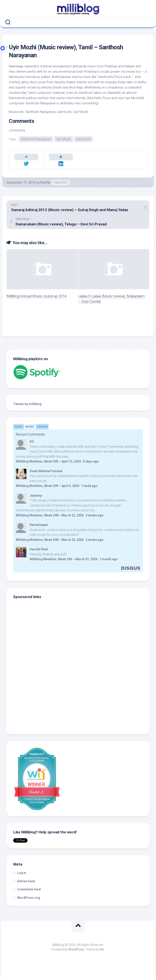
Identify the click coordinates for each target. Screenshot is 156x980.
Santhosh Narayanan (36, 139)
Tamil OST (61, 182)
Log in (22, 873)
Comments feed (29, 889)
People (19, 427)
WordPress (76, 949)
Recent (30, 427)
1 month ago (109, 559)
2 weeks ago (95, 515)
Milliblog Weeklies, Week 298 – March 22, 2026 (50, 515)
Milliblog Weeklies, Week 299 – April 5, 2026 (48, 486)
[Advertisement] (41, 698)
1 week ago (89, 486)
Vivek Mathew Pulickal (46, 471)
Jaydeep (36, 496)
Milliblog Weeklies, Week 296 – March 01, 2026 (64, 559)
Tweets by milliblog (27, 404)
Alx (102, 949)
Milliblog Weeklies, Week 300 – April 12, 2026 (48, 461)
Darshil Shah (39, 549)
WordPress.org (29, 898)
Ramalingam (39, 525)
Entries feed (26, 881)
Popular (42, 427)
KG (32, 442)
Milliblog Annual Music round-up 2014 (37, 296)
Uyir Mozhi (64, 139)
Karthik (45, 182)
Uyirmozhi (83, 139)
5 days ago (91, 461)
